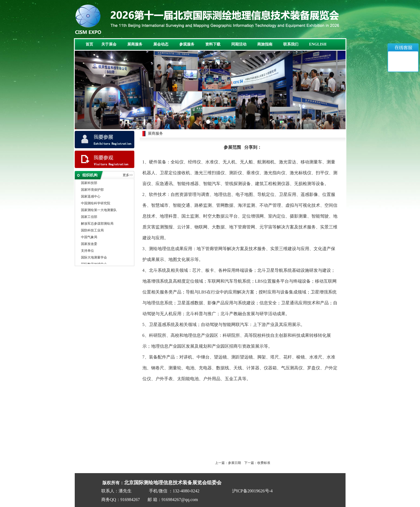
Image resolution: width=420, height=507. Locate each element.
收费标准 (264, 463)
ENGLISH (318, 44)
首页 (89, 44)
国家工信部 (89, 217)
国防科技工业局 (92, 231)
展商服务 (135, 44)
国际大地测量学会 (94, 258)
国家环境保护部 (92, 190)
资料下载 (213, 44)
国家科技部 (89, 183)
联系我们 (291, 44)
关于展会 (109, 44)
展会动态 (161, 44)
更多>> (128, 175)
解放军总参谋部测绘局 (97, 224)
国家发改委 (89, 244)
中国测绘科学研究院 (96, 204)
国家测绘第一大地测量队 (99, 211)
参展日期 (235, 463)
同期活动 (239, 44)
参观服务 (187, 44)
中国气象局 (89, 238)
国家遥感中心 (91, 197)
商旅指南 (265, 44)
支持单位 (87, 251)
